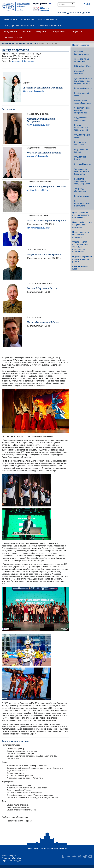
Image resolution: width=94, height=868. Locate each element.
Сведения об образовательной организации (47, 848)
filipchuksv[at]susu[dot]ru (33, 91)
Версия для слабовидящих (74, 13)
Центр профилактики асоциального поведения (82, 225)
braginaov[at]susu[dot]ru (38, 156)
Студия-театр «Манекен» (80, 143)
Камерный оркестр (83, 88)
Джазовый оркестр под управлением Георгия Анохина (83, 81)
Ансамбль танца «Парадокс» (82, 60)
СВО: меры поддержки (45, 9)
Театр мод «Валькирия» (80, 190)
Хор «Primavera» (82, 196)
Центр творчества (81, 45)
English (87, 4)
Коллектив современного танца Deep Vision (82, 181)
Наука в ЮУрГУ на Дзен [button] (74, 856)
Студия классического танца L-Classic (81, 127)
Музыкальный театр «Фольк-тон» (83, 102)
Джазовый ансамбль (79, 72)
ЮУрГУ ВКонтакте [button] (69, 856)
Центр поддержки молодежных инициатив (81, 235)
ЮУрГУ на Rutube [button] (79, 856)
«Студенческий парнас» (81, 151)
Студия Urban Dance (80, 158)
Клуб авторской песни (81, 94)
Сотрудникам (78, 32)
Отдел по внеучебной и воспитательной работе (82, 259)
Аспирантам (42, 32)
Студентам (26, 32)
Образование (27, 19)
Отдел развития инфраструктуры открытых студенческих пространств (80, 247)
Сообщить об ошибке (12, 858)
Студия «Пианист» (83, 164)
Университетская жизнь (49, 26)
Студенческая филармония (81, 119)
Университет (10, 19)
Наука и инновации (48, 19)
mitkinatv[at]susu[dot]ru (38, 190)
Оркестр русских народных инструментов (82, 110)
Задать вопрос (9, 856)
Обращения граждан (11, 861)
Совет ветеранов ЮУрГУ (80, 268)
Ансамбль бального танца (81, 53)
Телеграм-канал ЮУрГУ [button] (85, 856)
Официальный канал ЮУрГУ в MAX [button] (90, 856)
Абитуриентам (10, 32)
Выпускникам (60, 32)
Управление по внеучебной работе (19, 43)
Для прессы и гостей (14, 38)
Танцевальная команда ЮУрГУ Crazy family (82, 172)
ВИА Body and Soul (83, 66)
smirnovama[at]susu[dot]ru (39, 228)
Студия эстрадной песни (83, 136)
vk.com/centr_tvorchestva (23, 61)
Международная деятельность (19, 26)
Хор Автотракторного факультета (82, 203)
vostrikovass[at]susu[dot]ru (39, 125)
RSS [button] (63, 856)
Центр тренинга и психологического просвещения (81, 215)
